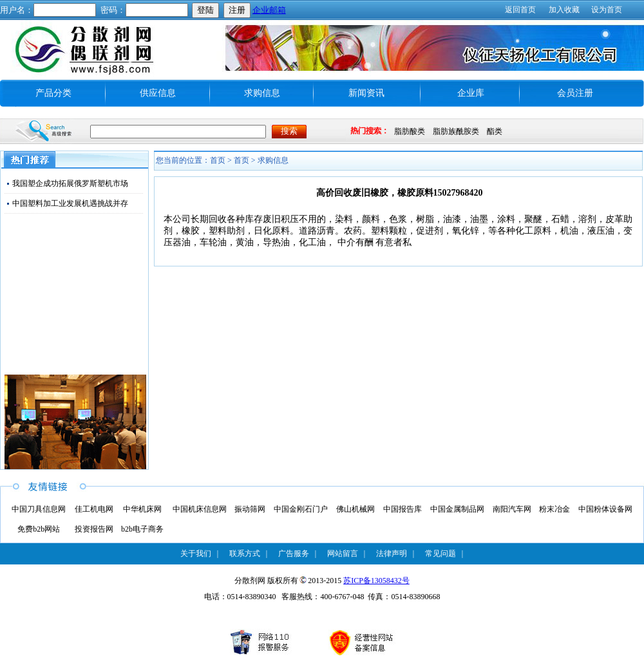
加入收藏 (564, 10)
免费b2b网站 (39, 529)
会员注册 (575, 93)
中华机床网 (142, 509)
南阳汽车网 (512, 509)
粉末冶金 (554, 509)
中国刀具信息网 (39, 509)
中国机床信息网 (200, 509)
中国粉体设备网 (605, 509)
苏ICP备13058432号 (376, 581)
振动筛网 (250, 509)
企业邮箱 (269, 10)
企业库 (471, 93)
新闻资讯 (366, 93)
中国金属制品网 (457, 509)
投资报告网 (94, 529)
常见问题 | (444, 554)
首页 (241, 160)
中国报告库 (402, 509)
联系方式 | (248, 554)
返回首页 (520, 10)
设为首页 (607, 10)
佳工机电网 (94, 509)
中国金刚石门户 (301, 509)
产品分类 (53, 93)
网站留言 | (346, 554)
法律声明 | (395, 554)
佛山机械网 (355, 509)
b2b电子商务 (142, 529)
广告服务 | (297, 554)
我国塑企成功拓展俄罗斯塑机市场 (70, 183)
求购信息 (262, 93)
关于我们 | (199, 554)
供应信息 (158, 93)
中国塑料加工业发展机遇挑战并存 (70, 203)
